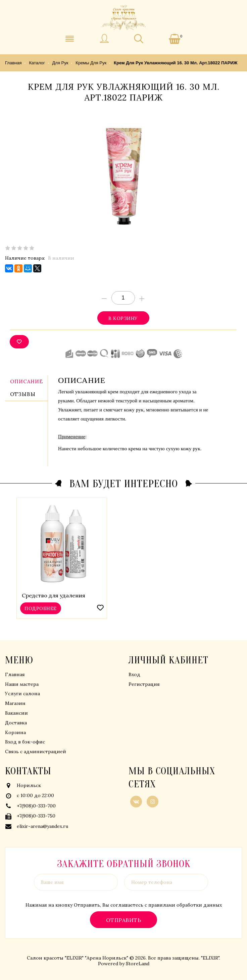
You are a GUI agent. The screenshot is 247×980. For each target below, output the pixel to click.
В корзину (123, 318)
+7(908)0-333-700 (36, 806)
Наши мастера (22, 684)
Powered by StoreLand (124, 964)
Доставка (16, 723)
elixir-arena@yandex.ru (42, 826)
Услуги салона (22, 694)
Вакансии (16, 713)
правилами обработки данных (185, 905)
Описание (27, 381)
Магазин (15, 703)
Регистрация (144, 684)
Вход (134, 674)
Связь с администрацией (36, 752)
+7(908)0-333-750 (36, 816)
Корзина (15, 732)
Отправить (123, 920)
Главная (15, 674)
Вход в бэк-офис (25, 742)
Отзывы (23, 394)
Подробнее (40, 608)
